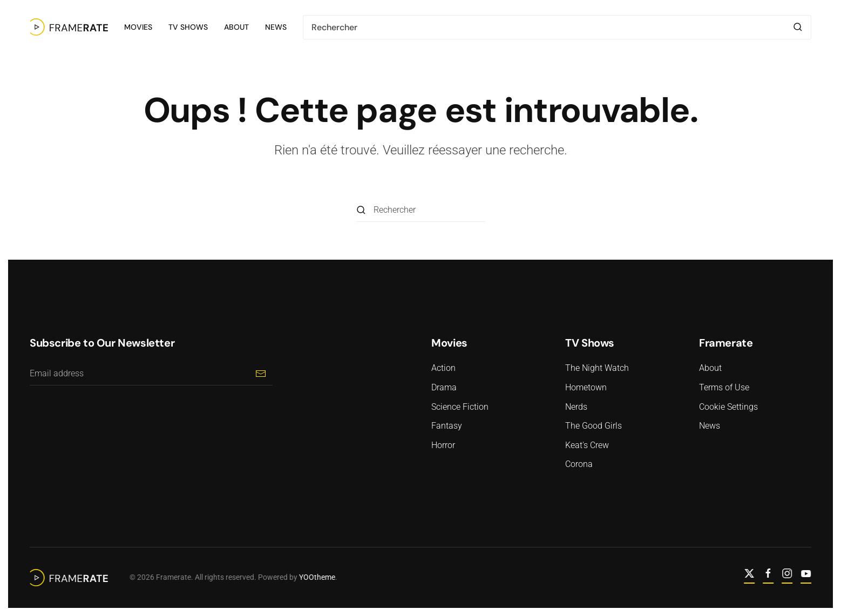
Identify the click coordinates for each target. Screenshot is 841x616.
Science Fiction (460, 407)
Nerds (576, 407)
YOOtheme (316, 577)
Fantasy (447, 426)
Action (443, 368)
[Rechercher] (557, 27)
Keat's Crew (587, 445)
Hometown (586, 387)
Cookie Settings (728, 407)
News (276, 27)
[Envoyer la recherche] (798, 27)
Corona (579, 464)
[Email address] (151, 373)
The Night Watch (597, 368)
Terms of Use (724, 387)
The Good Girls (594, 426)
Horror (443, 445)
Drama (444, 387)
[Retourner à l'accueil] (69, 27)
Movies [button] (138, 27)
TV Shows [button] (188, 27)
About (236, 27)
